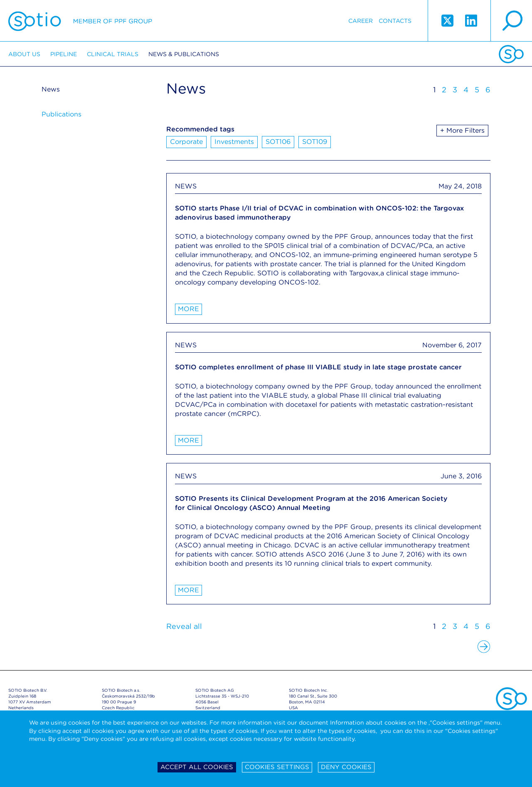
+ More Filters (462, 130)
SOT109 (315, 142)
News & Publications (184, 54)
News (51, 89)
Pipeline (64, 54)
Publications (62, 114)
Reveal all (184, 626)
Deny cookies (346, 767)
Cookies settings (277, 767)
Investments (234, 142)
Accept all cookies (197, 767)
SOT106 (278, 142)
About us (24, 54)
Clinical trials (113, 54)
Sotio (80, 21)
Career (361, 21)
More (188, 309)
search (511, 21)
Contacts (395, 21)
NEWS (186, 186)
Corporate (186, 142)
